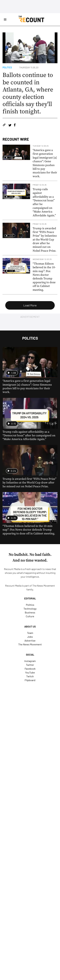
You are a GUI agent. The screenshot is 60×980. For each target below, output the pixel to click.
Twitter (30, 665)
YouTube (30, 672)
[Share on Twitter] (10, 125)
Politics (7, 67)
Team (30, 633)
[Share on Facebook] (15, 125)
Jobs (30, 637)
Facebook (30, 669)
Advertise (30, 640)
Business (30, 612)
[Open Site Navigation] (5, 19)
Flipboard (30, 680)
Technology (30, 609)
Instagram (30, 661)
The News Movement (44, 586)
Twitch (30, 676)
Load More (30, 305)
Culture (30, 616)
